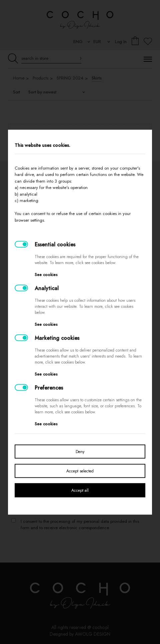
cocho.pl (100, 627)
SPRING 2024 (70, 78)
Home (19, 78)
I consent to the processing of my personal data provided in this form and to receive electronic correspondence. (80, 524)
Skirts (97, 78)
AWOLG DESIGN (93, 634)
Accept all (80, 490)
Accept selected (80, 471)
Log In (121, 42)
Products (40, 78)
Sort (16, 92)
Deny (80, 451)
